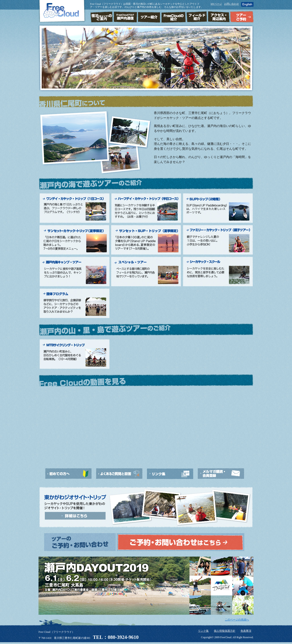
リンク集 (203, 631)
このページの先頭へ (237, 620)
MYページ (216, 4)
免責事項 (246, 631)
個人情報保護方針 (225, 631)
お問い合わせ (232, 4)
